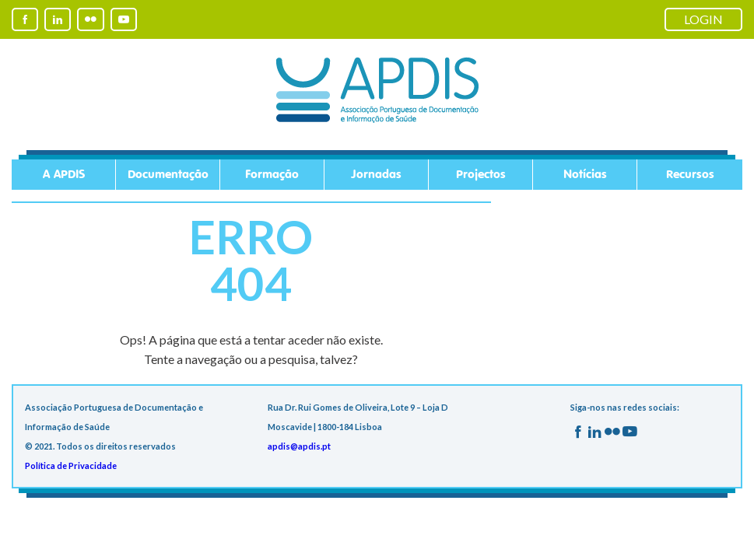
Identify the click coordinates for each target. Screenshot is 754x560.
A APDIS (64, 175)
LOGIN (703, 19)
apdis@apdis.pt (299, 446)
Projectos (481, 175)
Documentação (168, 175)
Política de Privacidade (71, 465)
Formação (272, 175)
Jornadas (376, 175)
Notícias (585, 175)
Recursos (690, 175)
